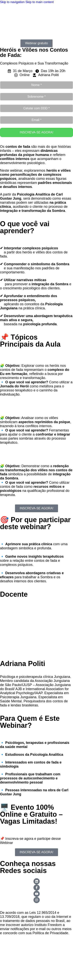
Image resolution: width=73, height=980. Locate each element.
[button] (36, 43)
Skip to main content (40, 2)
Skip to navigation (13, 2)
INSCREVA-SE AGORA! (36, 132)
